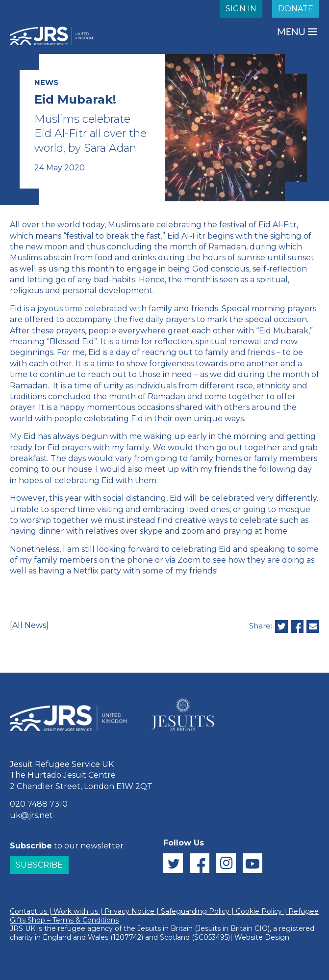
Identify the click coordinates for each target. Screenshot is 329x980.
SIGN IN (241, 9)
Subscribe (39, 865)
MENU (292, 32)
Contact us (28, 911)
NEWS (46, 82)
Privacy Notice (129, 911)
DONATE (296, 9)
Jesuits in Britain (165, 928)
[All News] (29, 625)
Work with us (76, 911)
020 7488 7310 (39, 804)
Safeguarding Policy (195, 911)
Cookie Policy (259, 911)
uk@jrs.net (31, 815)
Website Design (262, 937)
